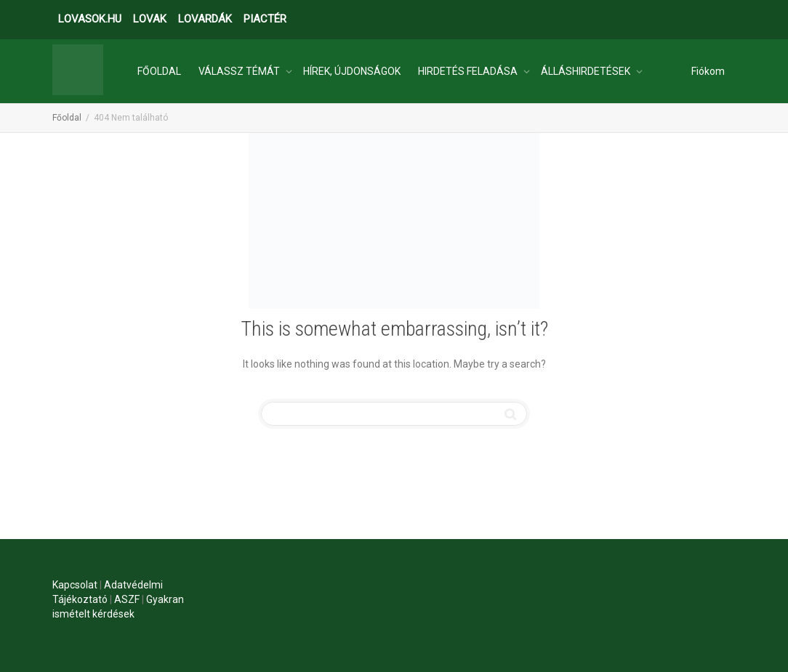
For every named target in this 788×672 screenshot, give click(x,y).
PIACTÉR (265, 19)
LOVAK (150, 19)
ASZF (127, 599)
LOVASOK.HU (90, 19)
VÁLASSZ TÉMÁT (240, 71)
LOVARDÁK (205, 19)
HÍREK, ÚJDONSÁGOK (352, 71)
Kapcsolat (75, 585)
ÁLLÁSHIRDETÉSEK (587, 71)
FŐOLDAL (159, 71)
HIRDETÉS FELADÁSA (469, 71)
